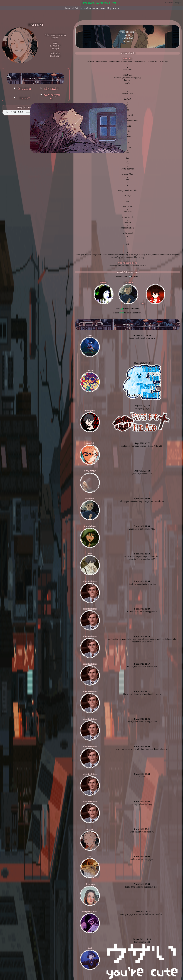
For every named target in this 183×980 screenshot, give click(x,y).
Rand (87, 8)
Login (178, 3)
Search (116, 8)
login (122, 313)
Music (103, 8)
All (77, 8)
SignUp (169, 3)
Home (68, 8)
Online (96, 8)
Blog (109, 8)
